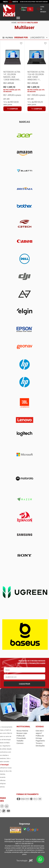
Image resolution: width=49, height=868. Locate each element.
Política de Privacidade (21, 737)
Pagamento (40, 741)
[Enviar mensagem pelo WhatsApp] (40, 859)
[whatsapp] (19, 9)
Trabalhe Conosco (20, 742)
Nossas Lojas (22, 733)
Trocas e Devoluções (40, 744)
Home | (14, 23)
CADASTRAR (24, 684)
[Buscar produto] (30, 9)
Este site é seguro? (40, 732)
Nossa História (22, 731)
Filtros (8, 38)
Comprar (12, 109)
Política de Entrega (40, 737)
